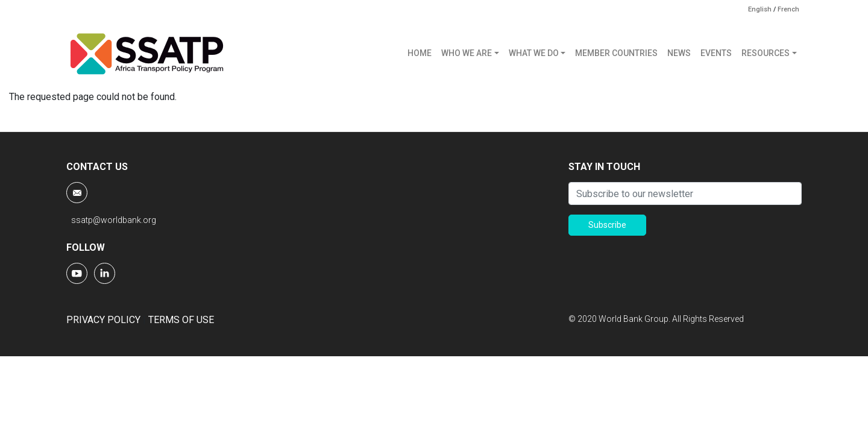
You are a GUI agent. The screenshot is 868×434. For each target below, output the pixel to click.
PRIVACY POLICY (103, 320)
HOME (420, 53)
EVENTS (716, 53)
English (760, 9)
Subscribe (607, 225)
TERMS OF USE (181, 320)
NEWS (679, 53)
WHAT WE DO (534, 53)
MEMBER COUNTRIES (616, 53)
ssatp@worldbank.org (114, 220)
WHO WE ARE (467, 53)
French (788, 9)
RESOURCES (766, 53)
